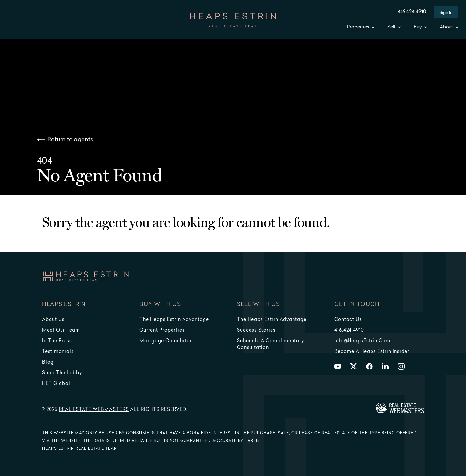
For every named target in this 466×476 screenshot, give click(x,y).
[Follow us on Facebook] (369, 366)
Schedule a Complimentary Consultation (270, 345)
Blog (48, 363)
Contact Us (348, 320)
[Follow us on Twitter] (354, 366)
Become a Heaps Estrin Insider (372, 352)
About (449, 27)
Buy (420, 27)
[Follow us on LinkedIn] (385, 366)
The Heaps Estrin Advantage (174, 320)
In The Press (57, 341)
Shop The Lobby (62, 373)
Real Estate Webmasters (94, 410)
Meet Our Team (61, 330)
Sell (394, 27)
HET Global (56, 384)
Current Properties (162, 330)
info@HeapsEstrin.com (362, 341)
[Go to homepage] (233, 20)
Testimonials (58, 352)
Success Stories (256, 330)
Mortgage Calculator (166, 341)
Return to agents (65, 140)
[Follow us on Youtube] (338, 366)
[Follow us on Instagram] (401, 366)
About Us (53, 320)
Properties (361, 27)
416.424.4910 (412, 12)
